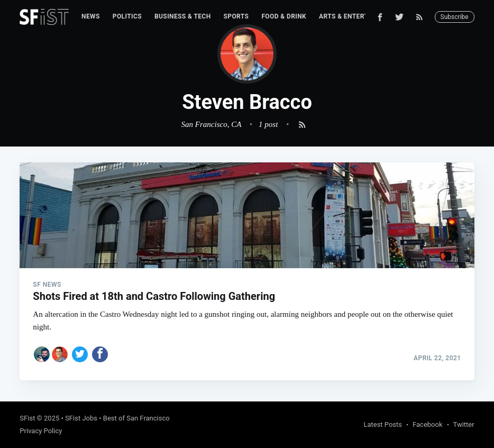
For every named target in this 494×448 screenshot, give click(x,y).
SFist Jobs (81, 418)
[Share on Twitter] (80, 354)
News (91, 16)
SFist (27, 418)
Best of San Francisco (136, 418)
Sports (236, 16)
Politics (127, 16)
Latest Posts (383, 424)
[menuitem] (91, 17)
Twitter (464, 424)
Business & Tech (183, 16)
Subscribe (455, 17)
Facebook (427, 424)
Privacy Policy (41, 431)
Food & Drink (284, 16)
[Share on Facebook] (100, 354)
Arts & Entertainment (358, 16)
